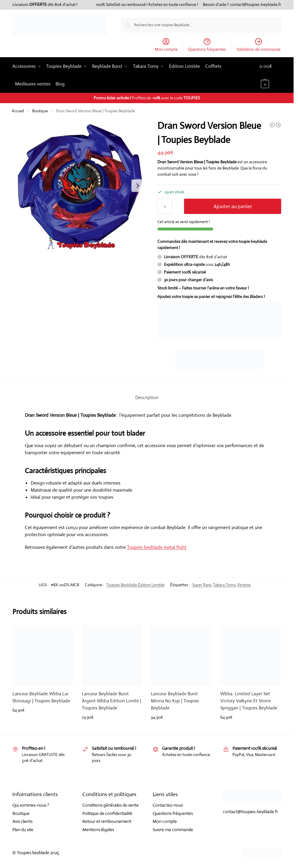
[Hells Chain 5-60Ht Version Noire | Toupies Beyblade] (278, 125)
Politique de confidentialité (107, 813)
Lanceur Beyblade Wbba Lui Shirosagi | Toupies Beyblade (41, 697)
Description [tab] (147, 397)
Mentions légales (98, 830)
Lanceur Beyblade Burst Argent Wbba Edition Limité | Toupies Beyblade (111, 701)
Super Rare (202, 585)
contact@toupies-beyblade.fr (255, 4)
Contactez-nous (168, 805)
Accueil (18, 111)
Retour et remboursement (107, 821)
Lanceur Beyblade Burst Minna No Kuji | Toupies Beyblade (175, 701)
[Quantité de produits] (165, 206)
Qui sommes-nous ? (31, 805)
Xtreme (244, 585)
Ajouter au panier (233, 206)
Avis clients (22, 821)
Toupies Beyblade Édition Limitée (135, 585)
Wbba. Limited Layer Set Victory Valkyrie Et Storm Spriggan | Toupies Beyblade (249, 701)
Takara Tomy (224, 585)
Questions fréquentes (207, 45)
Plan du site (23, 830)
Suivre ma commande (173, 830)
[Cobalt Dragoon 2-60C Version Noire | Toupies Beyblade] (272, 125)
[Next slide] (138, 186)
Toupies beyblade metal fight (157, 547)
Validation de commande (259, 45)
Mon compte (166, 45)
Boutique (40, 111)
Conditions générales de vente (111, 805)
